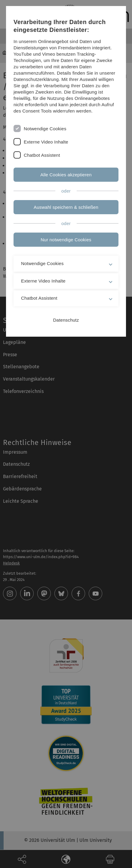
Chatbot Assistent (42, 155)
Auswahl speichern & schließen (66, 207)
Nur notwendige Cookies (66, 240)
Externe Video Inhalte (46, 142)
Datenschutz (66, 320)
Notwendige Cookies (45, 129)
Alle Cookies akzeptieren (66, 175)
